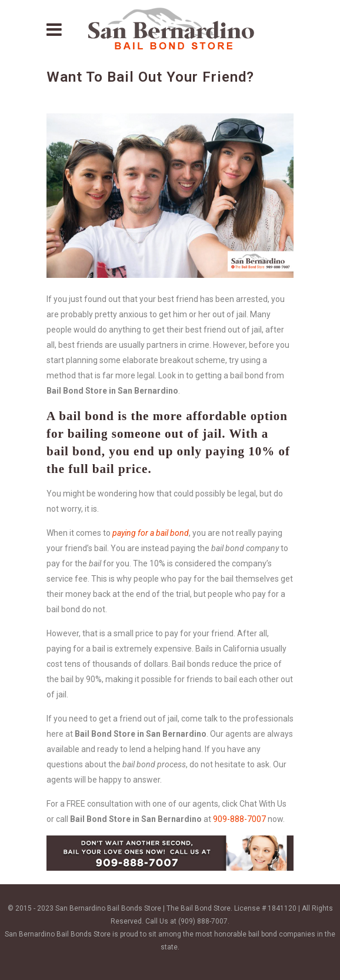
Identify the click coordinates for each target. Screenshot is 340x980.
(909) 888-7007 (203, 921)
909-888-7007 (239, 819)
